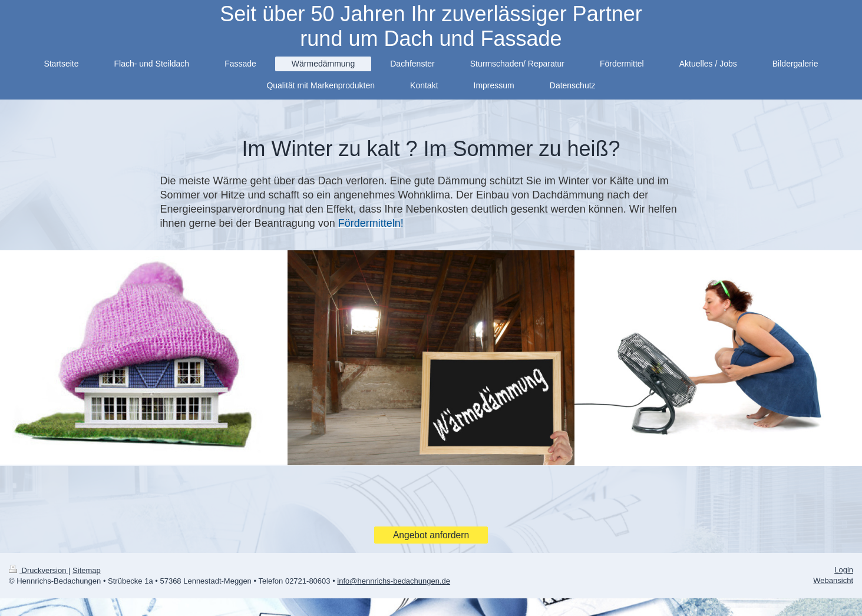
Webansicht (833, 580)
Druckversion (39, 570)
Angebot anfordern (431, 535)
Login (844, 570)
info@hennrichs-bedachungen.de (394, 581)
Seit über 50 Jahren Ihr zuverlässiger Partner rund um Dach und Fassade (431, 26)
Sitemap (87, 570)
